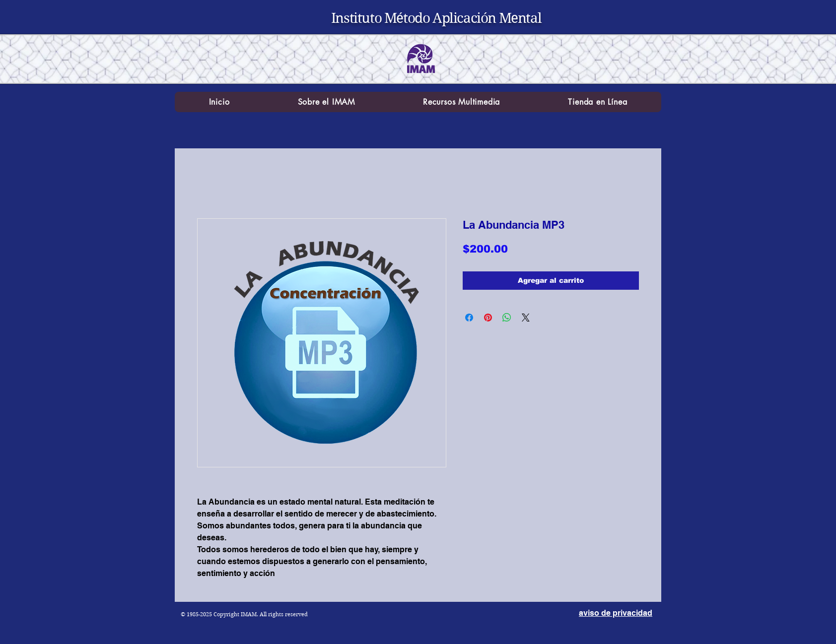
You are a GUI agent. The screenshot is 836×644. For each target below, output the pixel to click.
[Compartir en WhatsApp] (507, 318)
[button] (326, 102)
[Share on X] (526, 318)
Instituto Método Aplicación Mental (436, 18)
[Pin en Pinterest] (488, 318)
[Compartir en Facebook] (469, 318)
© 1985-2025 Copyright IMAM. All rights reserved (244, 614)
